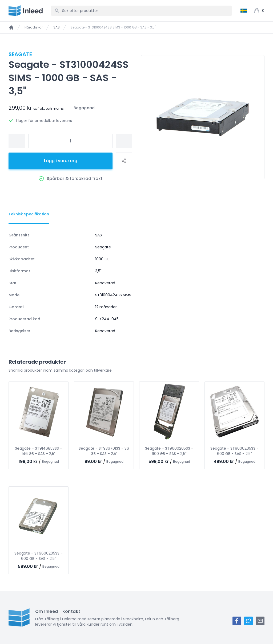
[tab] (29, 214)
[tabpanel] (136, 283)
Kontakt (71, 611)
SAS (57, 27)
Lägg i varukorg (61, 161)
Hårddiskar (34, 27)
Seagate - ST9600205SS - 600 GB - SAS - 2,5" (169, 451)
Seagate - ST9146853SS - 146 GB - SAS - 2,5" (39, 451)
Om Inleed (47, 611)
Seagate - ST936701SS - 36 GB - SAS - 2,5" (104, 451)
